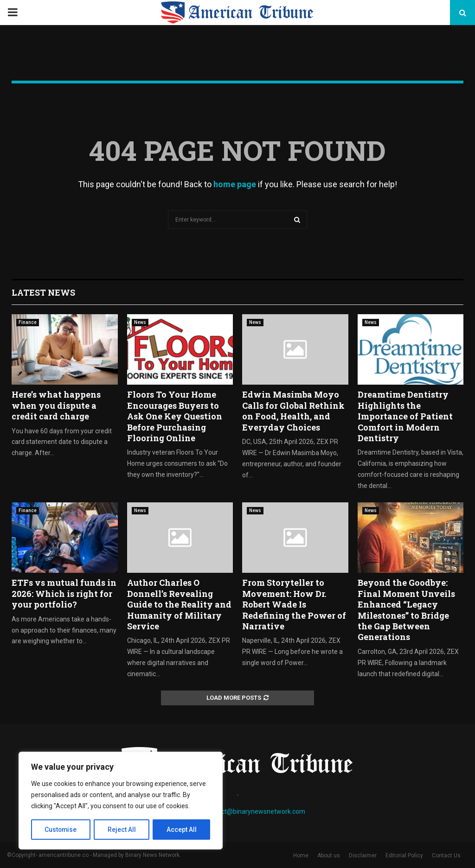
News (140, 322)
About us (329, 855)
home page (235, 184)
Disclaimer (363, 855)
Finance (28, 322)
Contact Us (446, 855)
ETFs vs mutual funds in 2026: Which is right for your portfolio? (64, 593)
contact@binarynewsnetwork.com (255, 811)
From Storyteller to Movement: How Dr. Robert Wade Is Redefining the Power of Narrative (294, 604)
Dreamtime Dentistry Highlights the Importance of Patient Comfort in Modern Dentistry (405, 416)
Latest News (43, 292)
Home (301, 855)
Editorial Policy (404, 855)
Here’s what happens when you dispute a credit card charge (56, 405)
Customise (61, 830)
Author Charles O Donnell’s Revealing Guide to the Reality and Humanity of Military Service (179, 604)
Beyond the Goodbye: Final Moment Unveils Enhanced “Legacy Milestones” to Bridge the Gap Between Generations (406, 610)
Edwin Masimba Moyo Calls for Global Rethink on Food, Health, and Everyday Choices (293, 411)
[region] (121, 801)
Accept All (182, 830)
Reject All (122, 830)
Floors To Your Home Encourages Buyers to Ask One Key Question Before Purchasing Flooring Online (175, 416)
